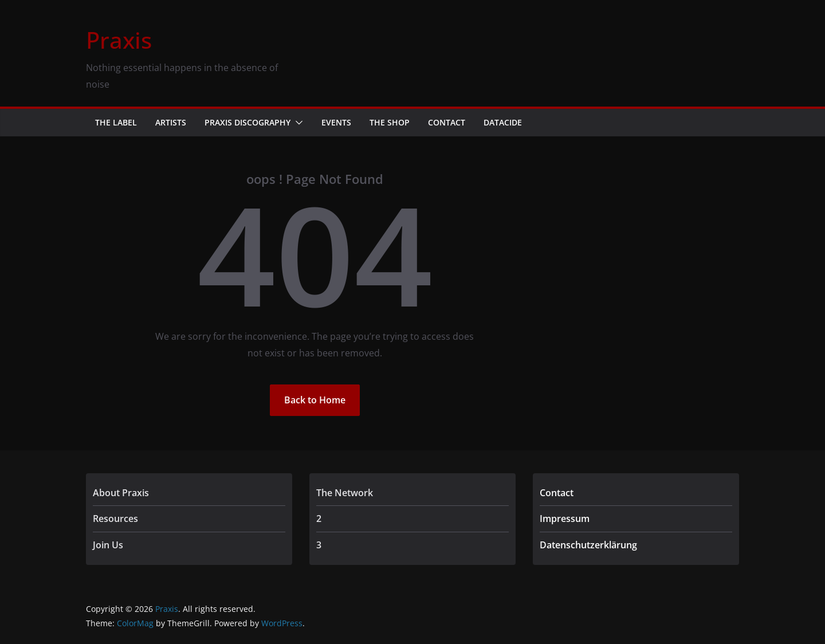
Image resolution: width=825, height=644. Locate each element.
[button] (297, 123)
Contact (447, 122)
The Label (116, 122)
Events (336, 122)
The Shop (390, 122)
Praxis (119, 40)
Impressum (565, 519)
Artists (171, 122)
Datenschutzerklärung (588, 545)
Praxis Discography (247, 122)
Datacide (503, 122)
